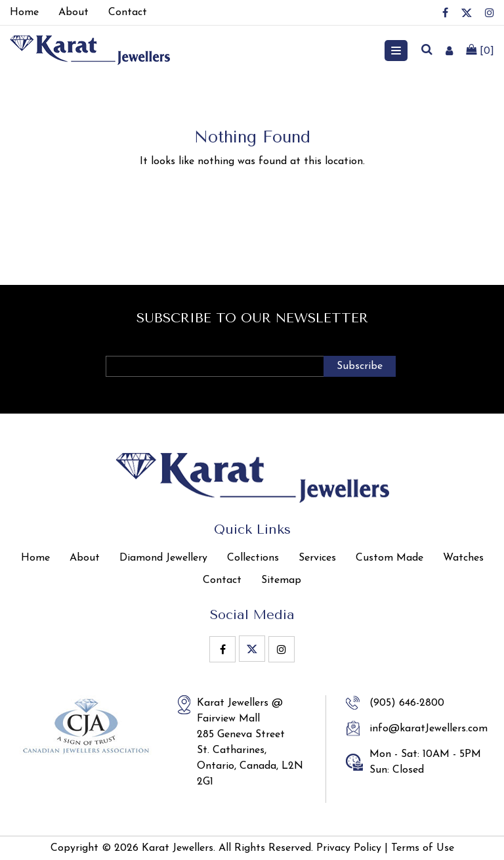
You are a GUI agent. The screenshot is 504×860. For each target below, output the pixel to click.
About (85, 558)
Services (317, 558)
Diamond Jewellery (163, 558)
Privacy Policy (349, 848)
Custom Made (389, 558)
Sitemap (281, 580)
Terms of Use (423, 848)
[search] (427, 51)
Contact (222, 580)
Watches (463, 558)
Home (35, 558)
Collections (253, 558)
